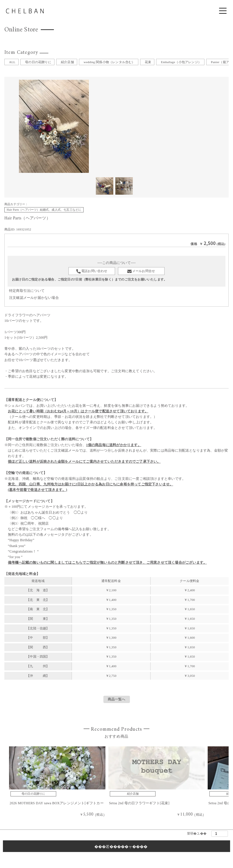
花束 (148, 62)
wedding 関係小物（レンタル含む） (109, 62)
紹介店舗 (67, 62)
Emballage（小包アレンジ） (181, 62)
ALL (12, 62)
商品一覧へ (117, 699)
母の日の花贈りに (38, 62)
